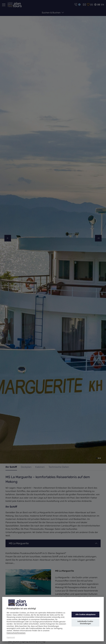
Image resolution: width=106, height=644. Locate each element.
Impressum (11, 637)
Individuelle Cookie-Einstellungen (85, 622)
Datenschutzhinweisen (16, 633)
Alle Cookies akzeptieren (85, 614)
